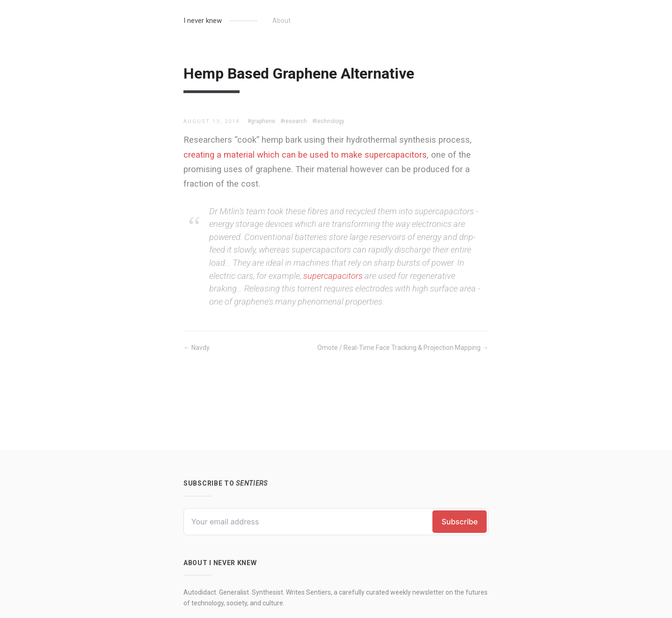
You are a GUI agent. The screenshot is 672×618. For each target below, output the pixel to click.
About (281, 21)
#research (294, 121)
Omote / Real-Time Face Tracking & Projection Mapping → (403, 348)
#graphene (261, 121)
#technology (328, 121)
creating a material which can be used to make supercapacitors (305, 155)
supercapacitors (333, 276)
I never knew (203, 21)
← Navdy (197, 348)
